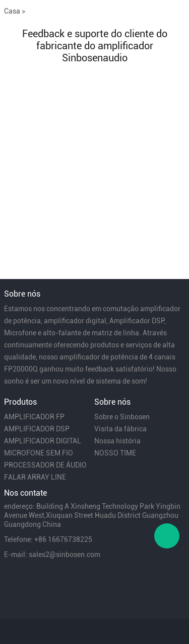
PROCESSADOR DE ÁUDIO (45, 465)
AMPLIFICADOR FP (34, 417)
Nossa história (117, 441)
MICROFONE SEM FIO (39, 453)
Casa (12, 11)
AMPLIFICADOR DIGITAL (43, 441)
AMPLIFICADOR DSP (37, 429)
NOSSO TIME (115, 453)
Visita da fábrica (120, 429)
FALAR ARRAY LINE (35, 477)
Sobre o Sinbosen (122, 417)
